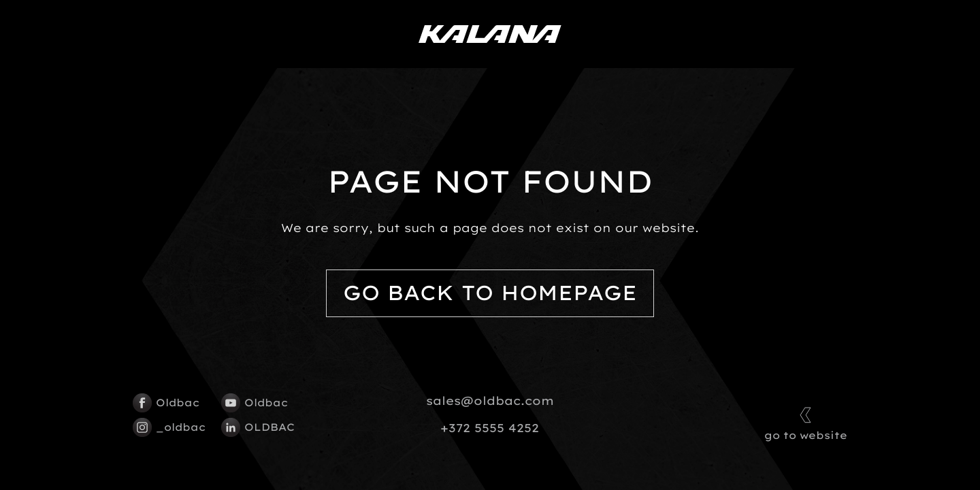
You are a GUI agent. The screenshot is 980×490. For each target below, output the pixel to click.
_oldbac (169, 427)
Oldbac (166, 403)
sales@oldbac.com (490, 401)
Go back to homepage (490, 293)
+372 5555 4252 (490, 428)
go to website (806, 422)
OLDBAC (258, 427)
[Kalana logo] (490, 34)
